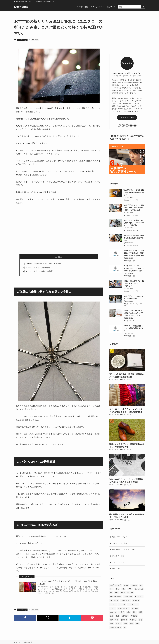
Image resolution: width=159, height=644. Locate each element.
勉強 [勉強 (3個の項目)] (118, 616)
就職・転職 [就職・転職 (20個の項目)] (114, 620)
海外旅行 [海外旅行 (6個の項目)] (133, 620)
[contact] (135, 125)
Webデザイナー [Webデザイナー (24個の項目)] (116, 597)
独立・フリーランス (120, 537)
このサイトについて (127, 118)
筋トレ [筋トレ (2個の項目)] (119, 624)
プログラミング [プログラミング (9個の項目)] (123, 608)
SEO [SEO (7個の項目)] (123, 593)
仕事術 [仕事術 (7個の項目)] (122, 612)
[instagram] (127, 125)
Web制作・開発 (118, 556)
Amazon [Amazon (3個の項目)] (134, 585)
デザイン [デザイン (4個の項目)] (113, 604)
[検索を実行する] (143, 7)
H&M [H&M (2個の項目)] (124, 589)
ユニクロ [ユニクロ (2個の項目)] (113, 612)
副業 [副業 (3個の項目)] (112, 616)
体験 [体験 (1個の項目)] (128, 612)
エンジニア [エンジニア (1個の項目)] (139, 597)
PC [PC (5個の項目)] (111, 593)
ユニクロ (35, 40)
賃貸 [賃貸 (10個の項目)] (131, 624)
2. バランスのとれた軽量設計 (38, 268)
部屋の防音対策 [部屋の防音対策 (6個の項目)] (116, 627)
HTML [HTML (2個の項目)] (130, 589)
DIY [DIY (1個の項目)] (118, 589)
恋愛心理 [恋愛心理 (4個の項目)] (124, 620)
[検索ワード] (131, 7)
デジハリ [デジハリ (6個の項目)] (123, 604)
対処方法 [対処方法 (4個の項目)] (134, 616)
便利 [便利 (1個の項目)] (134, 612)
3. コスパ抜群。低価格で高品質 (39, 271)
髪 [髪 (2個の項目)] (125, 627)
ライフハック (22, 40)
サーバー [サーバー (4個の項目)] (136, 601)
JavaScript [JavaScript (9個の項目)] (139, 589)
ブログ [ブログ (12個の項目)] (113, 608)
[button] (25, 618)
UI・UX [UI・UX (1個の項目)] (130, 593)
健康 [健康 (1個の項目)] (140, 612)
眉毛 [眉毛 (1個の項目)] (141, 620)
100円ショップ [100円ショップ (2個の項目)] (116, 585)
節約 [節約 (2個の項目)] (125, 624)
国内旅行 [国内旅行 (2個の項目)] (125, 616)
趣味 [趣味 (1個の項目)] (137, 624)
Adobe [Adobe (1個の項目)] (126, 585)
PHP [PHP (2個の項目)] (117, 593)
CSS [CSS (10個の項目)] (112, 589)
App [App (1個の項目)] (141, 585)
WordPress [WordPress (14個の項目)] (128, 597)
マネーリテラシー (119, 562)
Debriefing (21, 7)
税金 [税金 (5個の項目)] (112, 624)
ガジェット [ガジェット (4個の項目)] (114, 601)
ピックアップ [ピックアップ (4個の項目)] (133, 604)
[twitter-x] (123, 125)
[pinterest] (131, 125)
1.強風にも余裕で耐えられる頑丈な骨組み (44, 264)
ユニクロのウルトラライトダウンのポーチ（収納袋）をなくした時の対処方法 (67, 582)
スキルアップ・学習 (120, 543)
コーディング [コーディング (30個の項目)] (126, 601)
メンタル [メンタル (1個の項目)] (135, 608)
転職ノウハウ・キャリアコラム (124, 550)
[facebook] (119, 125)
